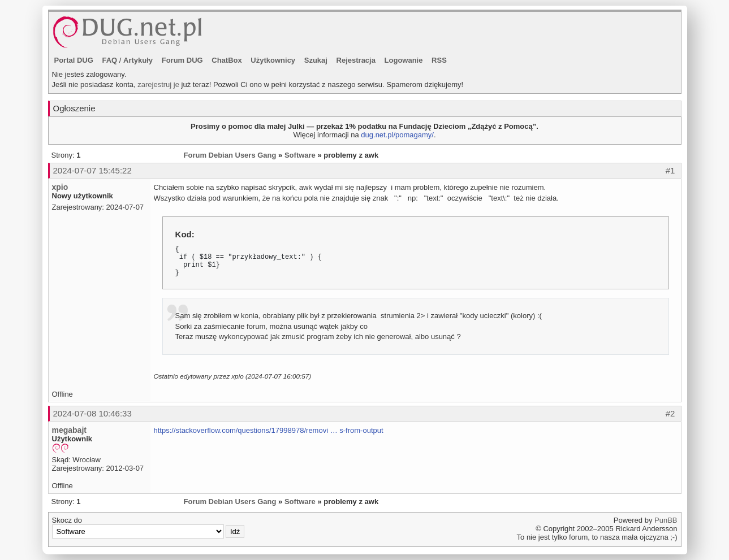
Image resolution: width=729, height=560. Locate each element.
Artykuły (138, 60)
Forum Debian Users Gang (230, 155)
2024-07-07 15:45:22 (92, 170)
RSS (439, 60)
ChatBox (227, 60)
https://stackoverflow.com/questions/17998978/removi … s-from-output (269, 430)
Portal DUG (74, 60)
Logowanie (404, 60)
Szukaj (316, 60)
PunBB (666, 520)
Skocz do (148, 527)
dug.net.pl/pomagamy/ (397, 135)
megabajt (69, 430)
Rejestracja (356, 60)
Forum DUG (182, 60)
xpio (60, 187)
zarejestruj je (158, 84)
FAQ (109, 60)
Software (300, 155)
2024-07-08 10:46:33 (92, 413)
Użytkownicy (273, 60)
